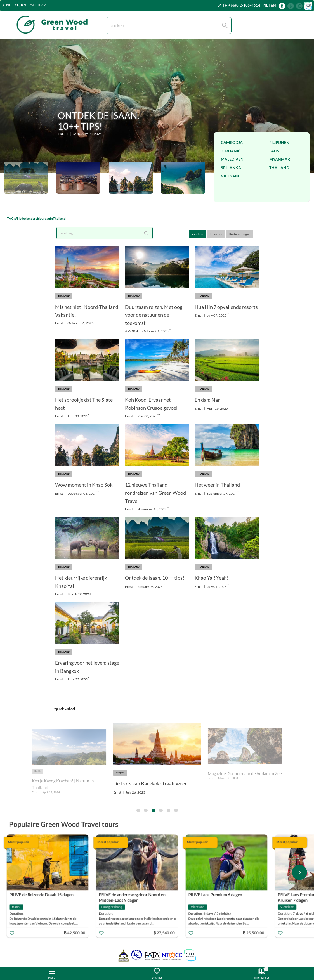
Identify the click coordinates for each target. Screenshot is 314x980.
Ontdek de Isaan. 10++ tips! (155, 578)
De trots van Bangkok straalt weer (150, 783)
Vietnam (230, 176)
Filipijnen (279, 142)
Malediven (232, 159)
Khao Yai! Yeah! (212, 578)
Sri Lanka (231, 168)
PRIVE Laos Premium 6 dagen (218, 895)
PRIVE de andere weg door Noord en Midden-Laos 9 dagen (135, 895)
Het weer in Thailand (217, 485)
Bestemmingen (240, 234)
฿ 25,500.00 (256, 933)
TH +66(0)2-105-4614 (241, 5)
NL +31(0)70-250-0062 (26, 5)
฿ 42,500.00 (77, 933)
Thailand (279, 168)
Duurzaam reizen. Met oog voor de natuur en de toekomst (154, 315)
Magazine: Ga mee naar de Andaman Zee (245, 773)
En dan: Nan (208, 400)
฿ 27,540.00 (167, 933)
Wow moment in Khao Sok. (84, 485)
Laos (274, 151)
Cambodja (232, 142)
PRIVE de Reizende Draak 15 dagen (44, 895)
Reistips (197, 234)
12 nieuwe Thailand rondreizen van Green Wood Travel (155, 493)
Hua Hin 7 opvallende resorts (226, 307)
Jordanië (231, 151)
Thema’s (216, 234)
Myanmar (280, 159)
